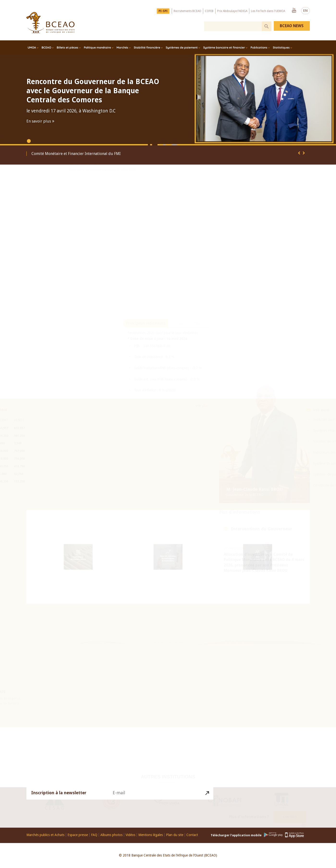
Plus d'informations (240, 480)
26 (73, 645)
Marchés (122, 47)
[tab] (146, 337)
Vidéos (130, 835)
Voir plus (202, 420)
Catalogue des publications (78, 558)
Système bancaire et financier (224, 47)
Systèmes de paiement (182, 47)
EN (305, 10)
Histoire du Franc (240, 645)
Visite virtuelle (234, 652)
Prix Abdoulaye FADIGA (232, 11)
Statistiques (281, 47)
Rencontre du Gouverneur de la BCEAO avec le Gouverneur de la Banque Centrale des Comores (93, 91)
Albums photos (111, 835)
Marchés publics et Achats (45, 835)
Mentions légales (151, 835)
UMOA (32, 47)
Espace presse (78, 835)
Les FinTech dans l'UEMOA (268, 11)
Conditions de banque (316, 485)
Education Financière (168, 643)
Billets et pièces (67, 47)
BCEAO (46, 47)
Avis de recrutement (258, 558)
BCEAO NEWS (292, 26)
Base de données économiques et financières (168, 559)
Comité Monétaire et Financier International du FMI (76, 154)
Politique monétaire (97, 47)
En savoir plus (39, 121)
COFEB (209, 11)
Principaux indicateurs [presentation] (146, 337)
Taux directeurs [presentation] (190, 337)
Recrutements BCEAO (187, 11)
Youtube (294, 10)
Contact (290, 815)
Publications (259, 47)
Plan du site (175, 835)
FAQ (94, 835)
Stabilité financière (147, 47)
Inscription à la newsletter (59, 795)
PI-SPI (163, 11)
